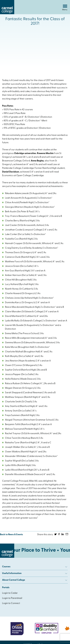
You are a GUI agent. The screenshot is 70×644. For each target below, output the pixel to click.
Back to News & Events (11, 535)
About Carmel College (35, 580)
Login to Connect (11, 603)
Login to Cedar (10, 593)
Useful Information (35, 573)
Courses (35, 567)
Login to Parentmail (12, 598)
